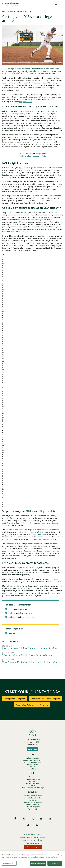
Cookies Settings (9, 863)
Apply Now (12, 633)
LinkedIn (50, 819)
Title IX (32, 767)
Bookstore (33, 777)
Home (4, 12)
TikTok (28, 825)
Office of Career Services (33, 802)
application (52, 581)
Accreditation (33, 769)
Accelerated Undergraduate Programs (23, 617)
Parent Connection (33, 804)
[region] (32, 860)
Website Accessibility (33, 843)
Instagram (24, 819)
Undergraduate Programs (18, 609)
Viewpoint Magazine (32, 807)
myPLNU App (33, 809)
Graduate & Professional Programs (22, 613)
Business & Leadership (24, 12)
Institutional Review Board (33, 762)
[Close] (61, 855)
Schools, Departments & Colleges (33, 788)
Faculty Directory (32, 783)
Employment (32, 781)
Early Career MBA (26, 102)
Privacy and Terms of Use (33, 834)
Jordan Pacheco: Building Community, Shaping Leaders (30, 648)
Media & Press (32, 765)
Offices (33, 786)
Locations (32, 749)
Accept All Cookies (38, 863)
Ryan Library (33, 800)
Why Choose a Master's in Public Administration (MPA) (30, 662)
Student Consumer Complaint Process (32, 837)
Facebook (15, 819)
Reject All (55, 863)
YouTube (41, 819)
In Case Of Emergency (33, 847)
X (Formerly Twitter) (33, 819)
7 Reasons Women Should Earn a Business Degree (27, 655)
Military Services (32, 758)
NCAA (14, 85)
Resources (11, 12)
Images (37, 825)
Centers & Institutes (33, 779)
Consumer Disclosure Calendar (32, 840)
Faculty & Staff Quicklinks (33, 796)
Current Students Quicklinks (32, 798)
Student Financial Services (32, 760)
